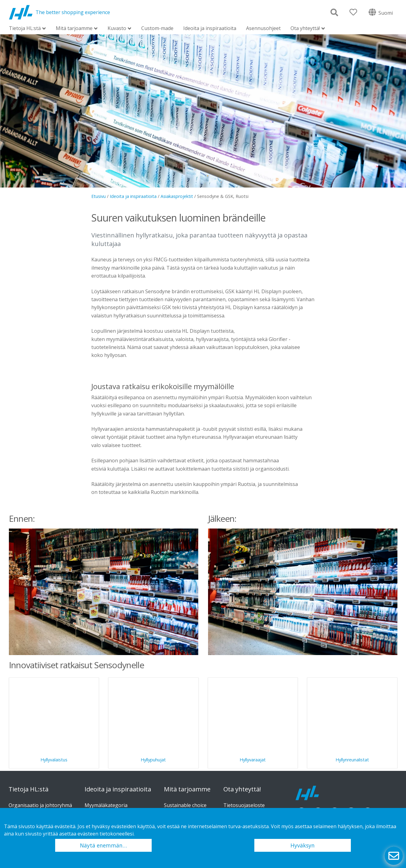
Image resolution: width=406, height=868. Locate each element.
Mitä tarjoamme (74, 29)
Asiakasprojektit (177, 196)
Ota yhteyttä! (305, 29)
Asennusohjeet (263, 28)
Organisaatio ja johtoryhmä (40, 805)
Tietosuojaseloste (244, 805)
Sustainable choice (185, 805)
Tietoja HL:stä (25, 29)
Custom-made (157, 28)
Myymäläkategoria (106, 805)
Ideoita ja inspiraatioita (210, 28)
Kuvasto (117, 29)
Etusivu (99, 196)
